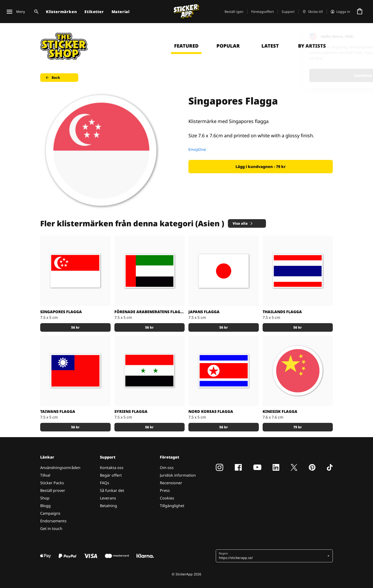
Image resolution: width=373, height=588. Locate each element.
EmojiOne (197, 149)
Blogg (45, 506)
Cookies (167, 498)
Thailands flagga (282, 312)
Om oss (167, 468)
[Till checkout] (360, 12)
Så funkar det (112, 490)
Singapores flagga (61, 312)
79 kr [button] (298, 427)
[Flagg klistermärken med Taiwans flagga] (75, 371)
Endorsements (53, 521)
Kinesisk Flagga (280, 411)
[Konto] (340, 12)
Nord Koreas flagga (211, 411)
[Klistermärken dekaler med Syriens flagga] (150, 371)
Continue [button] (309, 75)
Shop (45, 498)
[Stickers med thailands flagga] (298, 271)
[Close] (358, 36)
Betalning (108, 506)
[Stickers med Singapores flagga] (75, 271)
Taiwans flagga (58, 411)
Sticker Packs (52, 483)
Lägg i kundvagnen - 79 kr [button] (261, 167)
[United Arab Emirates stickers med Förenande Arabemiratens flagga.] (150, 271)
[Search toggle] (35, 12)
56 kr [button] (75, 327)
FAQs (105, 483)
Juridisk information (178, 475)
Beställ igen (234, 12)
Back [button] (52, 78)
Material (121, 12)
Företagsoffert (263, 12)
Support (288, 12)
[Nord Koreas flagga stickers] (224, 371)
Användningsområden (60, 468)
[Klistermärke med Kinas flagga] (298, 371)
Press (165, 490)
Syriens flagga (131, 411)
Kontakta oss (112, 468)
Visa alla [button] (243, 223)
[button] (272, 556)
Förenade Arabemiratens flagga (150, 312)
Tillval (45, 475)
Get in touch (51, 529)
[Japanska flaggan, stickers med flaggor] (224, 271)
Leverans (108, 498)
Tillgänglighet (172, 506)
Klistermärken (61, 12)
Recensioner (171, 483)
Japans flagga (204, 312)
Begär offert (111, 475)
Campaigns (50, 513)
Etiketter (94, 12)
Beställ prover (53, 490)
